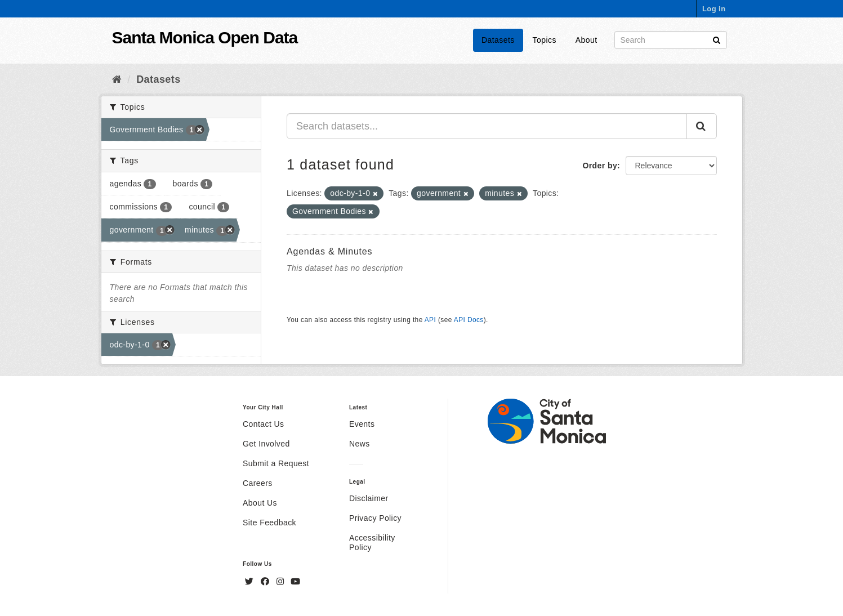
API (430, 320)
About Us (260, 503)
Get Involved (266, 444)
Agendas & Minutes (329, 251)
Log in (714, 9)
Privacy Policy (375, 518)
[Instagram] (282, 582)
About (586, 40)
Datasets (498, 40)
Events (362, 424)
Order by (600, 166)
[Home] (117, 79)
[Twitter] (251, 582)
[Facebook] (266, 582)
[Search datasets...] (487, 126)
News (360, 444)
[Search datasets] (671, 40)
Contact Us (263, 424)
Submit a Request (276, 463)
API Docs (469, 320)
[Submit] (717, 39)
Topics (545, 40)
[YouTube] (295, 582)
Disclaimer (369, 498)
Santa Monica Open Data (205, 37)
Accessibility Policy (372, 543)
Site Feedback (269, 523)
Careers (258, 483)
